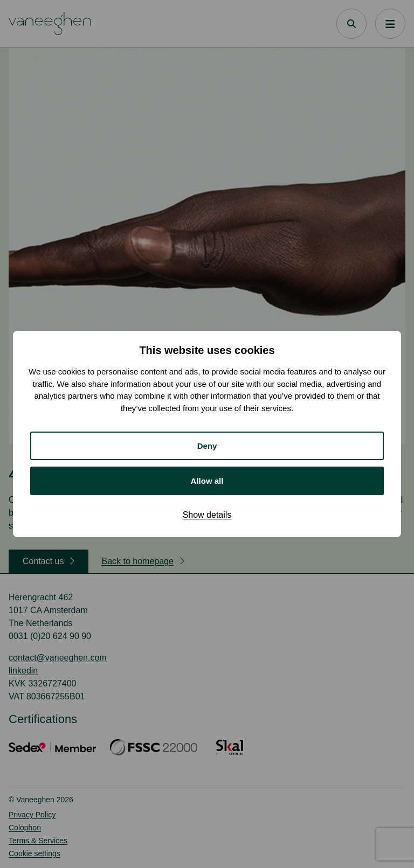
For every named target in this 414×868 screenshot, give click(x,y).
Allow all (207, 481)
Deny (207, 446)
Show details (207, 515)
